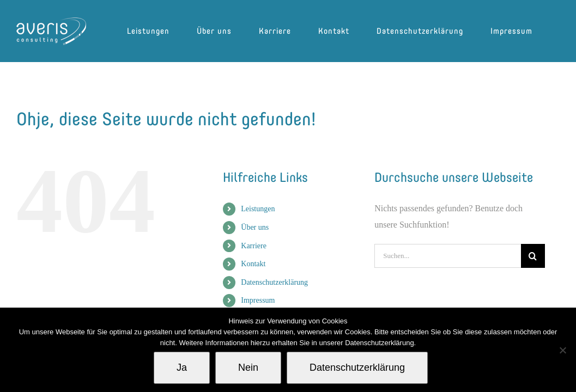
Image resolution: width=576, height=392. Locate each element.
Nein (248, 367)
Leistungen (258, 209)
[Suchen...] (447, 256)
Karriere (254, 246)
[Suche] (533, 256)
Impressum (258, 300)
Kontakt (253, 264)
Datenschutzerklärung (274, 282)
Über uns (255, 227)
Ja (182, 367)
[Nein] (562, 350)
